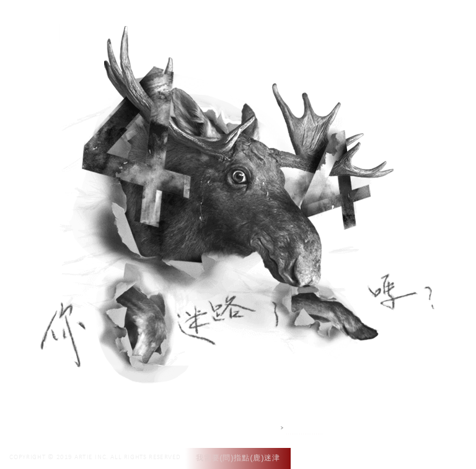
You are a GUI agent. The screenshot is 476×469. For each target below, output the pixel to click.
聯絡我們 (375, 24)
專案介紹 (322, 24)
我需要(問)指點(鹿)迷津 (238, 458)
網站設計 (305, 428)
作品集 (274, 24)
